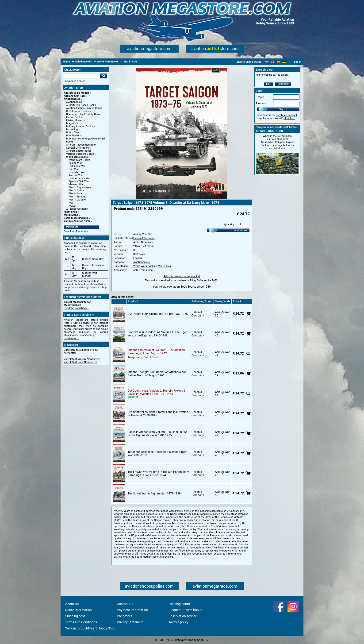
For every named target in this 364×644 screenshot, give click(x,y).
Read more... (71, 338)
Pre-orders (125, 616)
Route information (79, 610)
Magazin (71, 123)
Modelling (72, 129)
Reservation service (183, 616)
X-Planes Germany (77, 209)
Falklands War (77, 166)
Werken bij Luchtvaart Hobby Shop (90, 628)
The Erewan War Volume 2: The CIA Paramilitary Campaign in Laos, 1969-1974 (158, 474)
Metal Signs (71, 215)
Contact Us (125, 604)
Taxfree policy (178, 622)
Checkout (283, 84)
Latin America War (79, 178)
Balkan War (75, 163)
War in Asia (75, 194)
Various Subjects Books (80, 154)
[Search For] (82, 76)
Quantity (229, 225)
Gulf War (74, 169)
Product (133, 301)
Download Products (75, 231)
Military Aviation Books (80, 126)
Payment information (132, 610)
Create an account (286, 115)
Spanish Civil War (79, 181)
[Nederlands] (267, 62)
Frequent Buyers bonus (185, 610)
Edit (268, 84)
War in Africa (76, 191)
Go (103, 76)
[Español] (278, 62)
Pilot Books (73, 136)
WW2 (72, 206)
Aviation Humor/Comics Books (84, 108)
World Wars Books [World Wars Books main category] (79, 160)
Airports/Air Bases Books (81, 105)
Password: (262, 103)
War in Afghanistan (80, 187)
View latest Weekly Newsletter (82, 359)
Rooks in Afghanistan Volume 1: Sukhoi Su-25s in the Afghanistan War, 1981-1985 (157, 434)
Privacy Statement (130, 622)
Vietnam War (76, 184)
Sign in (283, 109)
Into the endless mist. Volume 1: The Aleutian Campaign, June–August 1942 (156, 352)
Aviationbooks (72, 99)
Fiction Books (74, 117)
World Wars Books (77, 157)
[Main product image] (182, 198)
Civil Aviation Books (78, 111)
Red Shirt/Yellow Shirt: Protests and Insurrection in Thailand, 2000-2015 (158, 414)
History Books (74, 120)
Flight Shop (70, 212)
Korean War (75, 175)
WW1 (72, 203)
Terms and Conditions (81, 622)
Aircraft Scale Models (77, 93)
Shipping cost (75, 616)
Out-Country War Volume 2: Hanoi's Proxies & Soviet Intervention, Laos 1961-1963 (156, 392)
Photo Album (74, 133)
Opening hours (179, 604)
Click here (289, 118)
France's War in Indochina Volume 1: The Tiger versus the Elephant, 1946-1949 (157, 334)
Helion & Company (144, 238)
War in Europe (77, 197)
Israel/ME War (77, 172)
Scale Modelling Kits (76, 218)
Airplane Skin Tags (75, 96)
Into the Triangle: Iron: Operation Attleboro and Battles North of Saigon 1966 (157, 374)
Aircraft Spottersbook (79, 151)
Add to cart (241, 230)
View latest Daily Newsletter (80, 362)
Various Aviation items (77, 221)
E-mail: (260, 97)
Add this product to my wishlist (182, 276)
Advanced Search (75, 81)
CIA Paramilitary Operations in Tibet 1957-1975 (158, 314)
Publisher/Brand (202, 301)
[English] (273, 62)
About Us (72, 604)
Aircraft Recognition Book (81, 145)
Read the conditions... (77, 308)
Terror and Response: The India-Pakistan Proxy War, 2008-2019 (157, 454)
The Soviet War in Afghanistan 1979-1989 (154, 494)
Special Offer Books (78, 148)
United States (253, 62)
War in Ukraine (77, 200)
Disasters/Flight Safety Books (84, 114)
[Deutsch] (284, 62)
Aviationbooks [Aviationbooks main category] (74, 102)
